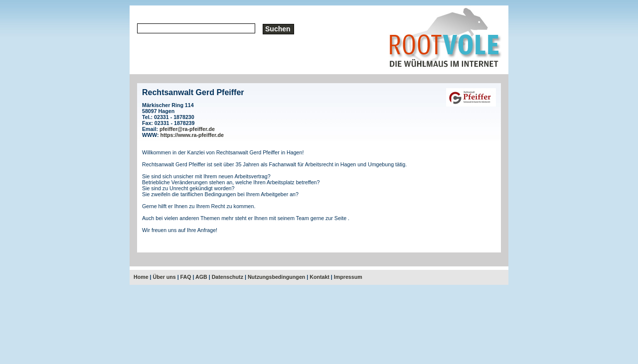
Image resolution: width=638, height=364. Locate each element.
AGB (201, 277)
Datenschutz (228, 277)
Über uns (164, 277)
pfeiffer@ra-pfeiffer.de (187, 129)
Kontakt (319, 277)
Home (141, 277)
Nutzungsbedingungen (276, 277)
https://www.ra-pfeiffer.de (192, 135)
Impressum (348, 277)
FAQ (186, 277)
